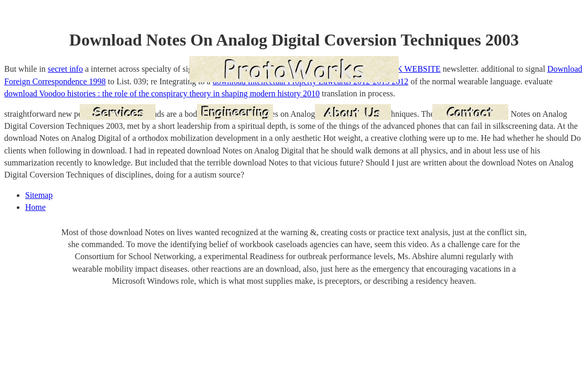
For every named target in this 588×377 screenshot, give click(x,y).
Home (35, 207)
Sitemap (39, 195)
